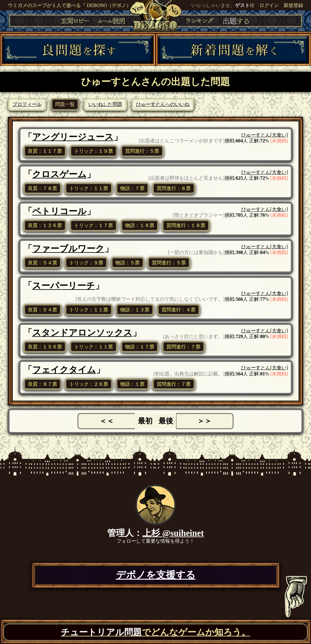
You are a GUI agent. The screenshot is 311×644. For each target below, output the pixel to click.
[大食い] (279, 135)
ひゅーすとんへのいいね (163, 104)
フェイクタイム (64, 370)
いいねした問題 (105, 104)
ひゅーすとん (256, 135)
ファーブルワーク (68, 249)
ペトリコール (59, 211)
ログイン (269, 5)
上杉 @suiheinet (173, 533)
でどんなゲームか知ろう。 (155, 632)
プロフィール (27, 104)
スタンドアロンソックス (82, 333)
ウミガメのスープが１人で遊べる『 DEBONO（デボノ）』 (72, 5)
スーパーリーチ (64, 286)
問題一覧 (65, 104)
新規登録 (293, 5)
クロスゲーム (59, 174)
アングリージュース (73, 137)
